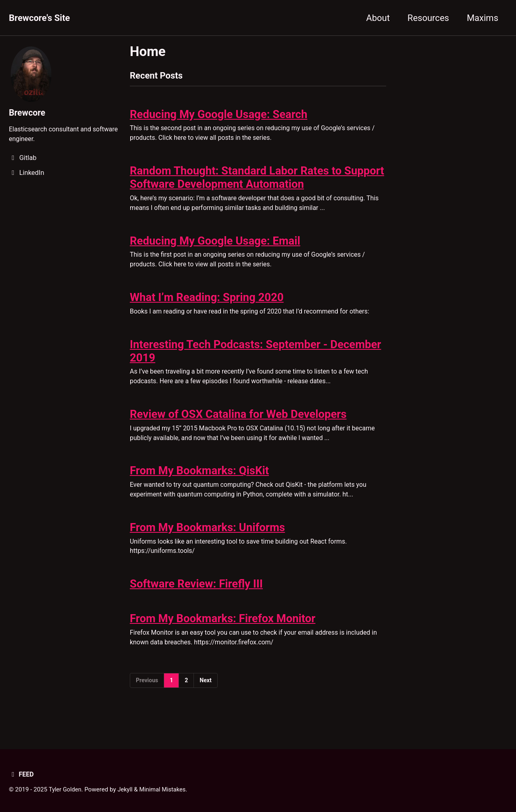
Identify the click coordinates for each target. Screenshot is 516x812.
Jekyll (126, 789)
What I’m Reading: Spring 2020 (207, 303)
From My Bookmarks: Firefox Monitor (223, 633)
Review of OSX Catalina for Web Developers (238, 423)
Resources (428, 18)
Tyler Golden (66, 789)
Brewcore (28, 112)
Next (205, 696)
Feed (22, 774)
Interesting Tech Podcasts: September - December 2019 (255, 358)
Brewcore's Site (39, 18)
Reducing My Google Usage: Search (218, 115)
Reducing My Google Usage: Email (215, 245)
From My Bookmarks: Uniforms (207, 539)
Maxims (483, 18)
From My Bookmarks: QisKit (199, 481)
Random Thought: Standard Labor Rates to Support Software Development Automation (257, 180)
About (378, 18)
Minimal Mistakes (165, 789)
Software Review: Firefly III (196, 597)
